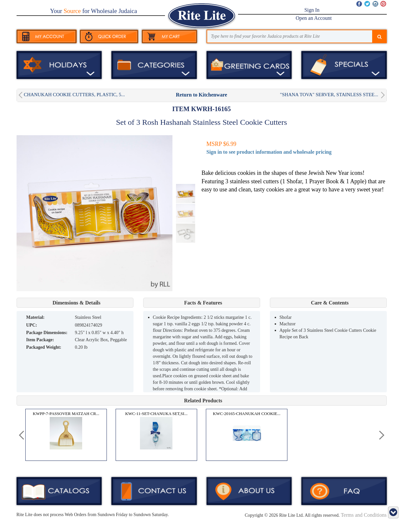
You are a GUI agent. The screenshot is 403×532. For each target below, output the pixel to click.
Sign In (312, 10)
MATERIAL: (36, 317)
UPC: (32, 325)
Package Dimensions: (47, 333)
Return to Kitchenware (202, 95)
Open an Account (314, 18)
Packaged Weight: (44, 347)
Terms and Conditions (364, 515)
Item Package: (40, 340)
